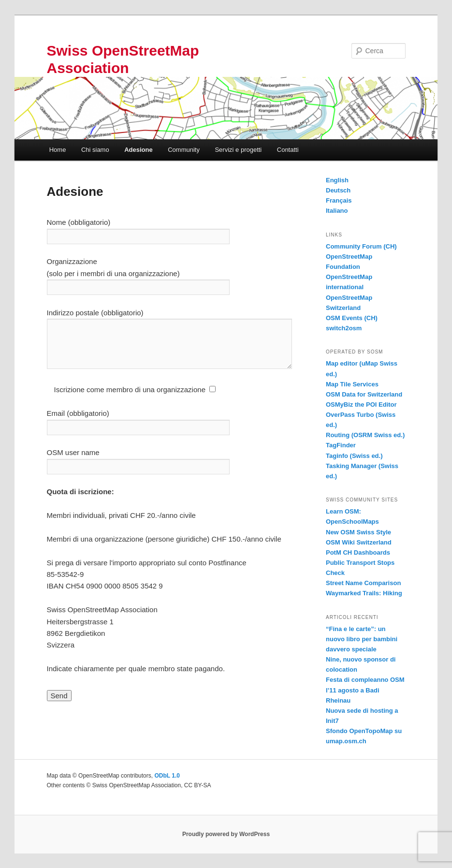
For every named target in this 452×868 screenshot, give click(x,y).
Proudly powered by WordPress (226, 834)
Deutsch (338, 190)
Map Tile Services (352, 384)
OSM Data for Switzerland (364, 394)
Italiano (337, 211)
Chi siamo (95, 150)
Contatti (288, 150)
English (337, 180)
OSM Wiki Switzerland (359, 542)
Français (339, 200)
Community (184, 150)
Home (58, 150)
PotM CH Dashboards (358, 552)
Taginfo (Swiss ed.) (354, 456)
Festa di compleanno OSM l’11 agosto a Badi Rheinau (365, 690)
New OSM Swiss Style (358, 532)
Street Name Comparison (363, 583)
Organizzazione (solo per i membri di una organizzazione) (138, 274)
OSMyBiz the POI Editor (361, 405)
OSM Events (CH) (352, 318)
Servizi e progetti (238, 150)
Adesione (139, 150)
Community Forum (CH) (361, 246)
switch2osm (344, 328)
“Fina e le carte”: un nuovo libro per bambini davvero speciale (362, 639)
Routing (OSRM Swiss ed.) (365, 435)
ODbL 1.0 (167, 776)
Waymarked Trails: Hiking (364, 593)
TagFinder (341, 445)
